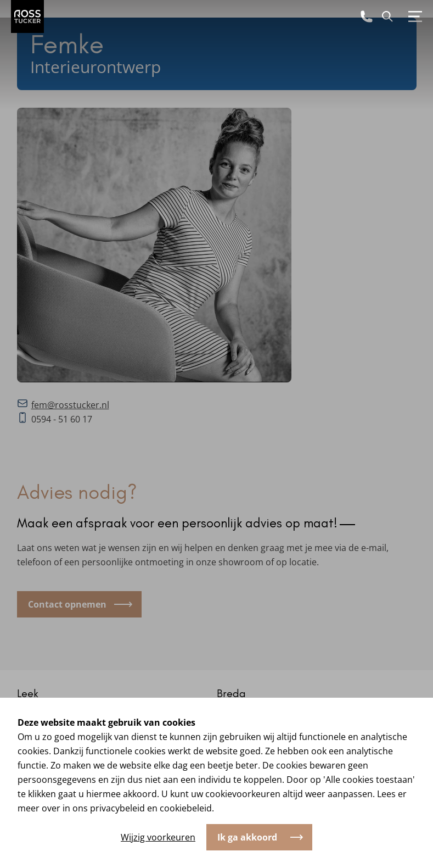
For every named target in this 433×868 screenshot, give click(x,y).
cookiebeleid (186, 808)
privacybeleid (117, 808)
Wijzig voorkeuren (158, 837)
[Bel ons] (367, 16)
